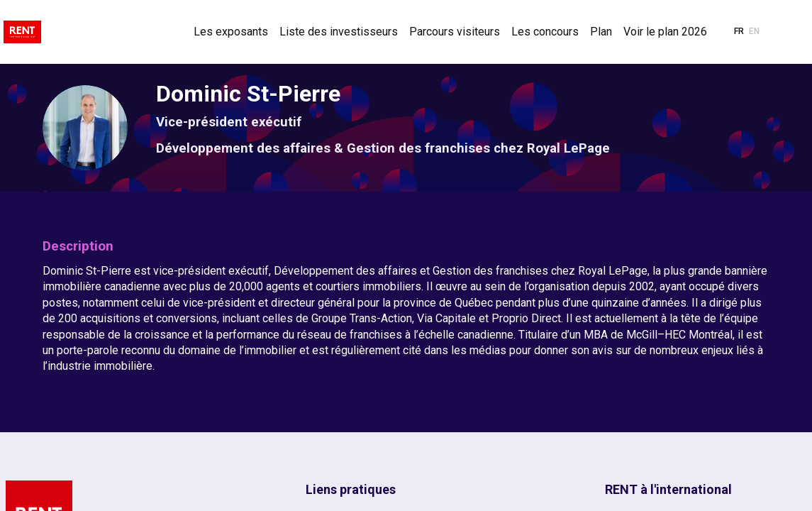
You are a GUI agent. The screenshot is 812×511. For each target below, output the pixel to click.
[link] (231, 32)
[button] (739, 32)
